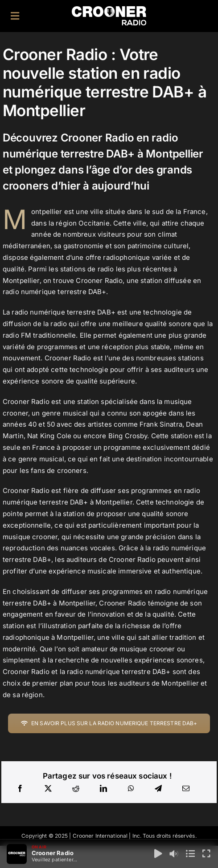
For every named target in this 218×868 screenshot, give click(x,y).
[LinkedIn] (103, 789)
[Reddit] (76, 789)
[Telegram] (158, 789)
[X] (48, 789)
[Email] (186, 789)
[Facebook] (20, 789)
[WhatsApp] (131, 789)
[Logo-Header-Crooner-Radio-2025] (109, 10)
